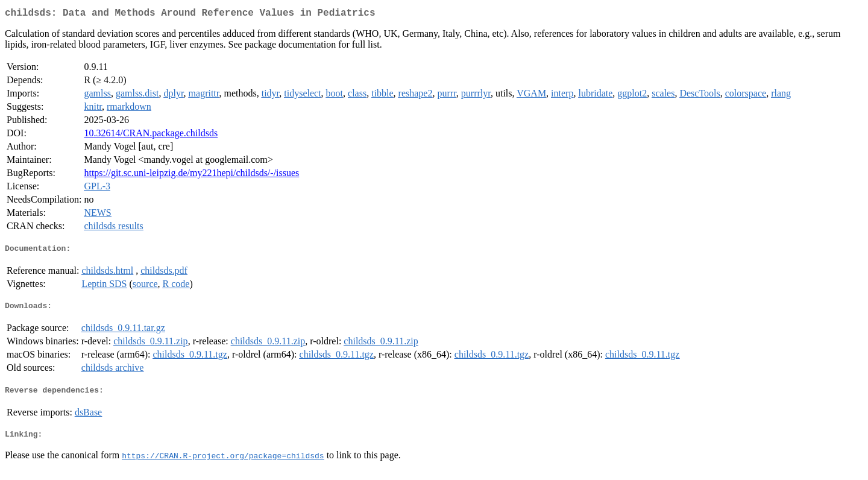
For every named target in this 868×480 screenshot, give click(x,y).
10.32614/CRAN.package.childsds (151, 135)
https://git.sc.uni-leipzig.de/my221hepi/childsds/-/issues (191, 175)
